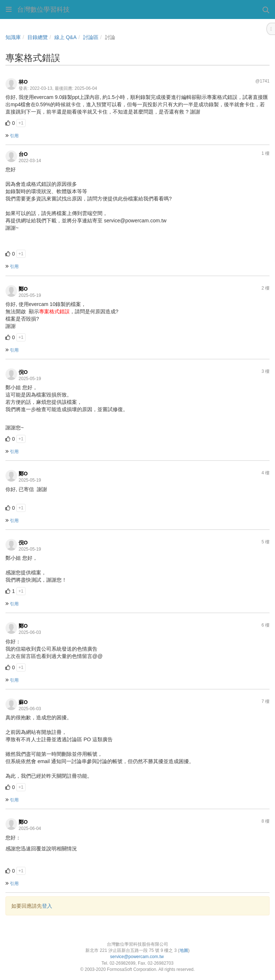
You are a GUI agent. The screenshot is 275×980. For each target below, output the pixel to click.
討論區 (91, 37)
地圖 (184, 950)
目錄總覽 (38, 37)
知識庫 (13, 37)
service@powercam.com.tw (138, 957)
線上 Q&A (65, 37)
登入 (47, 906)
